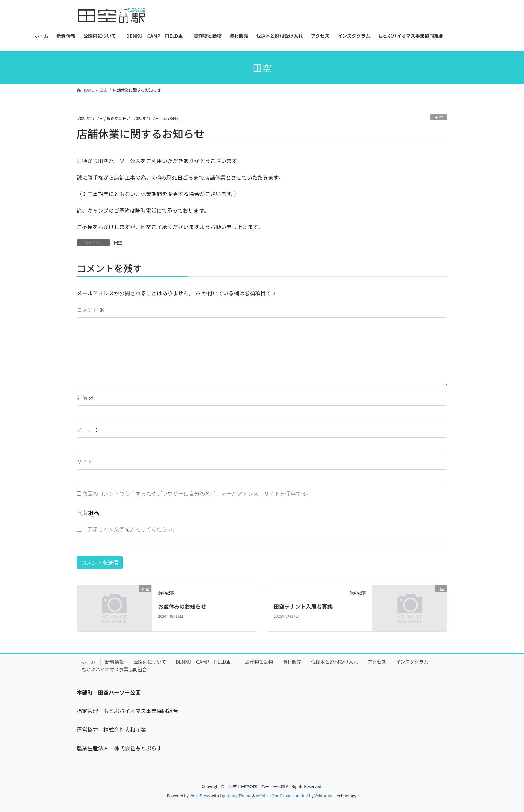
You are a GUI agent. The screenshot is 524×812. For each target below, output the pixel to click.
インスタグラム (412, 662)
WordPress (200, 795)
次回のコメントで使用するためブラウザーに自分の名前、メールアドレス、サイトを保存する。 (197, 493)
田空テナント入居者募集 (303, 606)
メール (88, 430)
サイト (85, 461)
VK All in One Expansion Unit (282, 795)
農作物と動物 (259, 662)
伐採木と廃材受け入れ (335, 662)
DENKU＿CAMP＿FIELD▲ (206, 662)
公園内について (150, 662)
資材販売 (292, 662)
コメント (91, 310)
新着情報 (115, 662)
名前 (85, 397)
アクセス (377, 662)
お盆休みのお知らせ (182, 606)
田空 (439, 117)
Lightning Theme (235, 795)
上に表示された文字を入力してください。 (127, 529)
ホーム (89, 662)
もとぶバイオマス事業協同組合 (114, 669)
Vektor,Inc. (324, 795)
